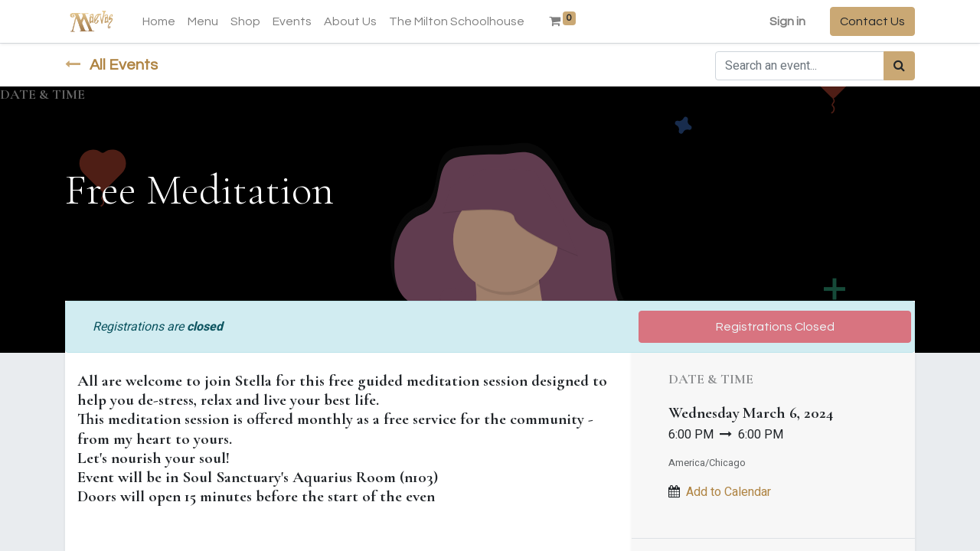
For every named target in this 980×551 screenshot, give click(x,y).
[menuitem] (159, 21)
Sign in (787, 21)
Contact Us (872, 21)
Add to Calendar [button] (728, 492)
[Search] (899, 66)
